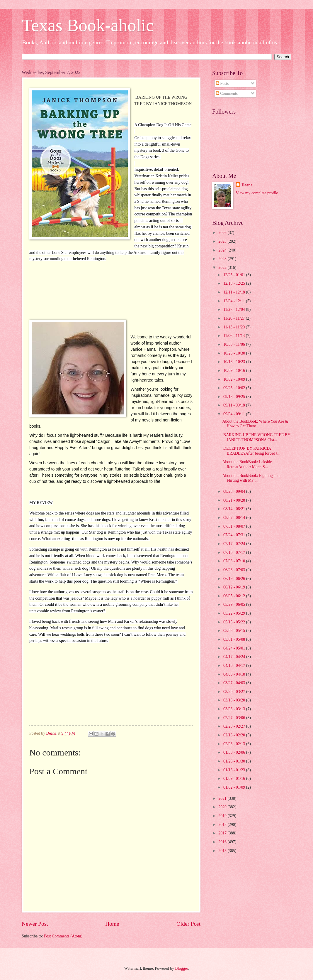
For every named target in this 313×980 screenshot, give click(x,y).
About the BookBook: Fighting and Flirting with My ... (251, 478)
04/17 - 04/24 (235, 657)
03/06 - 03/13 (235, 709)
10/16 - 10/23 (235, 362)
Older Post (188, 924)
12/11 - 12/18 (235, 292)
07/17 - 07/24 (235, 544)
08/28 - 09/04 (235, 491)
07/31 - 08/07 (235, 526)
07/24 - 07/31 (235, 535)
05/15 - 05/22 (235, 622)
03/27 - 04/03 (235, 683)
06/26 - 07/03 (235, 570)
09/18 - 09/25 (235, 397)
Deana (247, 185)
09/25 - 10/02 (235, 388)
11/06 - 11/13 (235, 336)
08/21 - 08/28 (235, 500)
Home (112, 924)
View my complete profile (257, 193)
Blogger (181, 968)
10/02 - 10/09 (235, 379)
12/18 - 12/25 (235, 283)
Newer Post (35, 924)
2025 (223, 241)
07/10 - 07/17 (235, 553)
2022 (223, 268)
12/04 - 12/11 (235, 301)
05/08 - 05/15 (235, 631)
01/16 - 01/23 (235, 770)
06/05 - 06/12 (235, 596)
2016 (223, 842)
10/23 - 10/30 (235, 353)
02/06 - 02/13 (235, 744)
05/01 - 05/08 (235, 639)
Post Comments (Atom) (63, 936)
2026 (223, 233)
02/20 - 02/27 (235, 726)
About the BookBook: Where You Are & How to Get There (255, 424)
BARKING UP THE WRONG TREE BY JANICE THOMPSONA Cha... (256, 437)
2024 (223, 250)
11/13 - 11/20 (235, 327)
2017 (223, 833)
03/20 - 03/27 (235, 692)
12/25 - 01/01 (235, 275)
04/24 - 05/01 (235, 648)
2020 (223, 807)
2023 (223, 259)
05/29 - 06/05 (235, 604)
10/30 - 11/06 (235, 344)
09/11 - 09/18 (235, 405)
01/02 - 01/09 (235, 787)
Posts (222, 84)
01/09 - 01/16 (235, 779)
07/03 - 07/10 (235, 561)
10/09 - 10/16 (235, 371)
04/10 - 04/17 (235, 666)
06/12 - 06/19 (235, 587)
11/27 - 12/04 (235, 309)
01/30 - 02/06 (235, 752)
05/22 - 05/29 (235, 613)
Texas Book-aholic (88, 25)
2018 (223, 825)
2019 (223, 816)
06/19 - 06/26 (235, 579)
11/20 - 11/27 (235, 318)
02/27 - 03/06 (235, 718)
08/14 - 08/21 (235, 509)
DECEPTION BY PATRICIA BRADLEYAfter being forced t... (251, 451)
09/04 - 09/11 (235, 414)
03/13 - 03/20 (235, 700)
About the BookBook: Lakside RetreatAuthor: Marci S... (247, 464)
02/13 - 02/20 (235, 735)
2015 (223, 851)
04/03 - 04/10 (235, 674)
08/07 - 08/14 (235, 518)
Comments (227, 93)
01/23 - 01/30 (235, 761)
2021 (223, 798)
